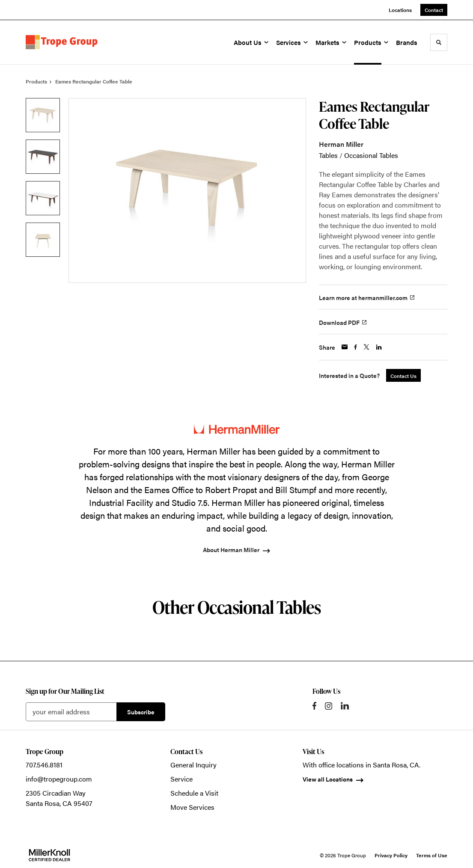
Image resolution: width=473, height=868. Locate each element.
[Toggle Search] (439, 42)
